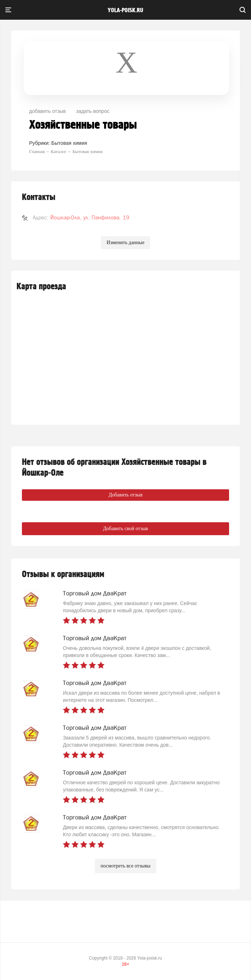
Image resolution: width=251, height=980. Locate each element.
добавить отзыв (47, 111)
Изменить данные (125, 242)
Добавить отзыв (125, 495)
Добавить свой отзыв (125, 529)
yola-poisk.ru (125, 10)
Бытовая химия (69, 143)
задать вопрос (93, 111)
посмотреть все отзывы (125, 866)
